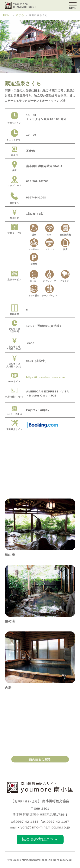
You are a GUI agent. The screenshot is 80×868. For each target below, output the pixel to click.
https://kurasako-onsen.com (47, 377)
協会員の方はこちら (40, 839)
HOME (7, 15)
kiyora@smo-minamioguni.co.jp (44, 827)
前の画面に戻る (40, 759)
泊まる (20, 15)
